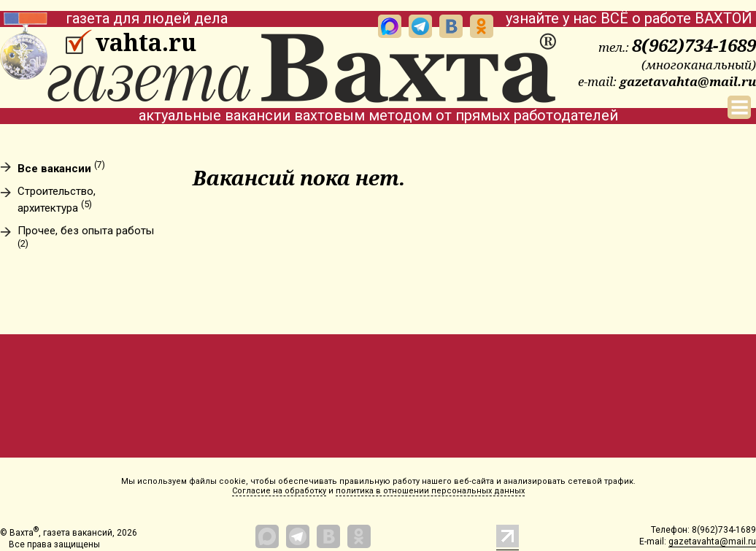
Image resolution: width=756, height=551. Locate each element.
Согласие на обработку (279, 491)
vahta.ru (146, 42)
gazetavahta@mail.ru (688, 81)
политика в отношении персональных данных (430, 491)
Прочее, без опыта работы (86, 237)
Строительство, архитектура (57, 200)
